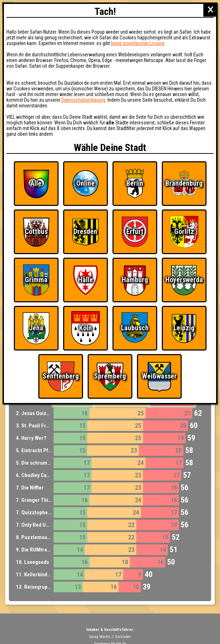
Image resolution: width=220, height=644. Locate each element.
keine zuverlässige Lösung (138, 43)
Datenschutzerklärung (83, 100)
